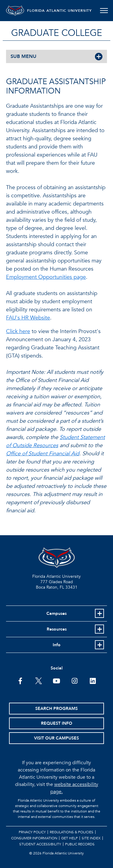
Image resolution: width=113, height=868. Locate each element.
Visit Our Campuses (56, 738)
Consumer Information (34, 838)
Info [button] (57, 645)
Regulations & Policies (72, 832)
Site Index (91, 838)
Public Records (80, 844)
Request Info (57, 723)
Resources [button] (57, 629)
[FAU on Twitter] (38, 680)
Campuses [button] (56, 614)
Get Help (69, 838)
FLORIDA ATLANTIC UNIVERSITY (60, 11)
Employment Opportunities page (46, 277)
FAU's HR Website (28, 318)
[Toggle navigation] (104, 11)
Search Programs (56, 709)
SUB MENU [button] (24, 56)
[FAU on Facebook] (20, 680)
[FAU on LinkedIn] (93, 680)
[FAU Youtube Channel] (56, 680)
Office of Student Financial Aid (43, 454)
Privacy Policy (32, 832)
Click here (18, 331)
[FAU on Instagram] (75, 680)
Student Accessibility (40, 844)
